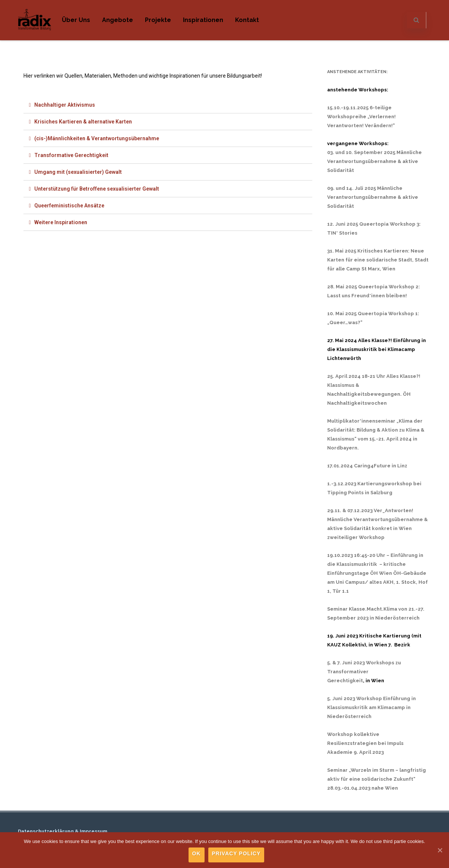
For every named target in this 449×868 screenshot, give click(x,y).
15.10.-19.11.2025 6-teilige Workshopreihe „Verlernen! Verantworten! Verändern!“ (361, 117)
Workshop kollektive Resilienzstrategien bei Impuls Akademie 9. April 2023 (365, 743)
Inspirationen (203, 20)
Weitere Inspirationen (61, 222)
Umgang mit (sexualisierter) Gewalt (78, 172)
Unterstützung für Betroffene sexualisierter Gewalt (97, 189)
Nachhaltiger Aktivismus (65, 105)
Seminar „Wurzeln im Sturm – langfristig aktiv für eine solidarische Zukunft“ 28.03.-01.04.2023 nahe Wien (377, 779)
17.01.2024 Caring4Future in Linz (367, 466)
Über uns (76, 20)
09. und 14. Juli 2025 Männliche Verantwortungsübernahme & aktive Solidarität (373, 197)
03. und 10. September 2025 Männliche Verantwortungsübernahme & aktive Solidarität (374, 161)
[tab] (168, 105)
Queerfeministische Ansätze (69, 206)
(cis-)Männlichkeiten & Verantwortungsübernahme (97, 138)
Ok (197, 853)
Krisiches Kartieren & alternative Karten (83, 122)
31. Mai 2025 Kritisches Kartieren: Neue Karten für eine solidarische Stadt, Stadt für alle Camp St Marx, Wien (378, 260)
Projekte (158, 20)
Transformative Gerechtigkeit (71, 155)
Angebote (118, 20)
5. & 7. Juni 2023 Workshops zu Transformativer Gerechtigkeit (364, 672)
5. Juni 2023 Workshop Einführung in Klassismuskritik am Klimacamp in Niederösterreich (371, 707)
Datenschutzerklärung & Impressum (63, 831)
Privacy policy (236, 853)
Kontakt (247, 20)
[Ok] (440, 850)
